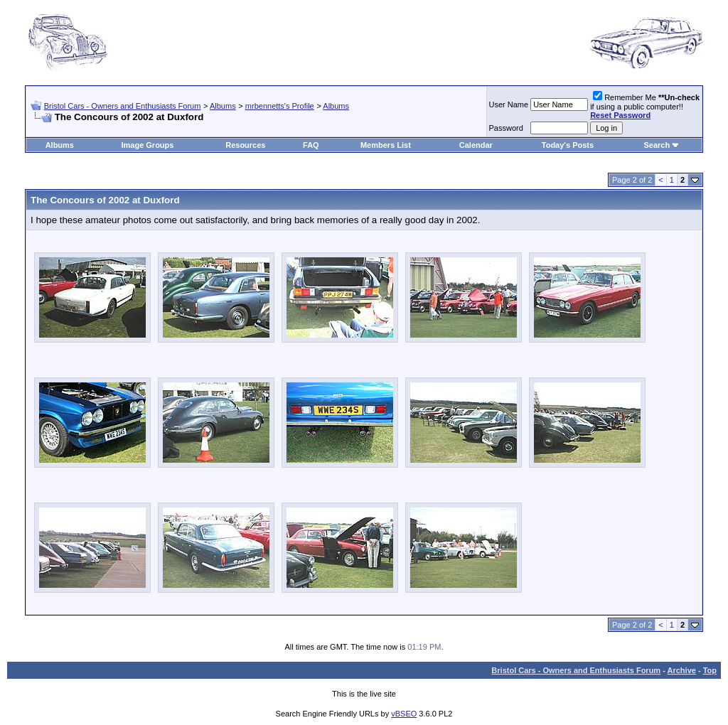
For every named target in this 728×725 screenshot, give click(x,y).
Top (710, 670)
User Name (509, 104)
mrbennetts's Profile (280, 106)
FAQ (311, 145)
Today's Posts (568, 145)
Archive (682, 670)
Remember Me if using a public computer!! (645, 106)
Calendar (476, 145)
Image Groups (147, 145)
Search (657, 145)
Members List (386, 145)
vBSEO (404, 714)
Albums (223, 106)
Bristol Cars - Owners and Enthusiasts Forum (123, 106)
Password (506, 128)
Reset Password (620, 115)
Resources (245, 145)
